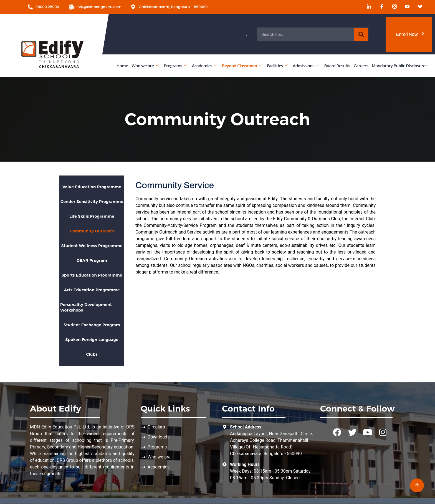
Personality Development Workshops (86, 307)
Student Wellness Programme (92, 246)
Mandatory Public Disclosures (399, 66)
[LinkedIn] (367, 7)
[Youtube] (405, 7)
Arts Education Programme (92, 290)
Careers (361, 66)
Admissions (306, 66)
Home (122, 66)
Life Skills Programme (92, 216)
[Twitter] (418, 7)
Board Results (337, 66)
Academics (204, 66)
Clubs (92, 354)
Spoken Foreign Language (92, 340)
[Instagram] (393, 7)
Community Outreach (92, 231)
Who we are (145, 66)
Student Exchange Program (92, 325)
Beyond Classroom (242, 66)
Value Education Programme (92, 187)
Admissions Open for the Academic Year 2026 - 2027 (290, 34)
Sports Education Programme (92, 275)
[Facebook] (380, 7)
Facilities (277, 66)
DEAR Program (92, 260)
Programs (175, 66)
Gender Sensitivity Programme (92, 202)
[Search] (361, 34)
